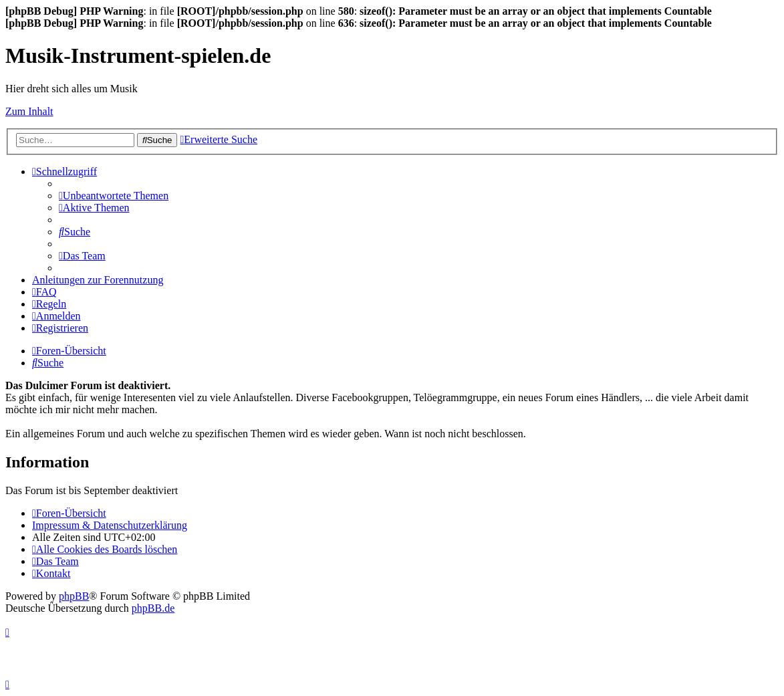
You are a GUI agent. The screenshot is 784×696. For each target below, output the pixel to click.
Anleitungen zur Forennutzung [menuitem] (98, 280)
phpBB (74, 596)
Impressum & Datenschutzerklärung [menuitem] (110, 525)
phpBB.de (153, 608)
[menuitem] (114, 196)
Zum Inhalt (29, 111)
